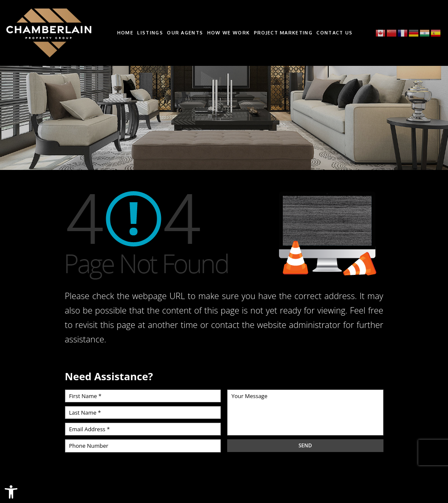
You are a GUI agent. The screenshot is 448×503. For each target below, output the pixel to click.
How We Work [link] (229, 33)
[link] (11, 492)
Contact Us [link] (334, 33)
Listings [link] (150, 33)
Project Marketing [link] (283, 33)
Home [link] (125, 33)
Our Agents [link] (185, 33)
